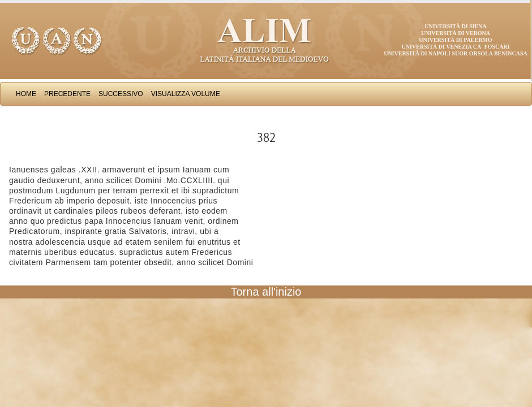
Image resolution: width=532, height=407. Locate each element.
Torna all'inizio (266, 292)
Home (26, 94)
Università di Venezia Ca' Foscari (456, 47)
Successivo (121, 94)
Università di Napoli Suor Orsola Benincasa (456, 53)
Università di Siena (455, 26)
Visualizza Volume (186, 94)
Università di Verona (456, 33)
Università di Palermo (455, 40)
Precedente (67, 94)
